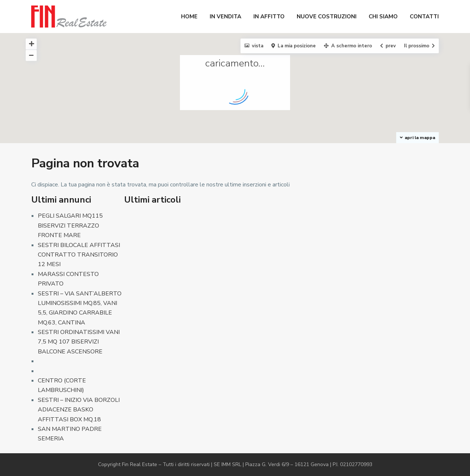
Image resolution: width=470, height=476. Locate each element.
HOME (189, 17)
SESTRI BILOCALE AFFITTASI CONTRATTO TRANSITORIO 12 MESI (79, 255)
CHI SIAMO (383, 17)
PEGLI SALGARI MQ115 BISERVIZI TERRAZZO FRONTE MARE (70, 226)
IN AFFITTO (269, 17)
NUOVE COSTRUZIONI (327, 17)
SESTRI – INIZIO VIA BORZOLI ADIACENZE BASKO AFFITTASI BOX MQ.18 (79, 410)
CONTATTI (424, 17)
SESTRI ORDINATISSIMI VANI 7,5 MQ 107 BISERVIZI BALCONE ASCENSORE (79, 342)
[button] (339, 107)
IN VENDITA (225, 17)
